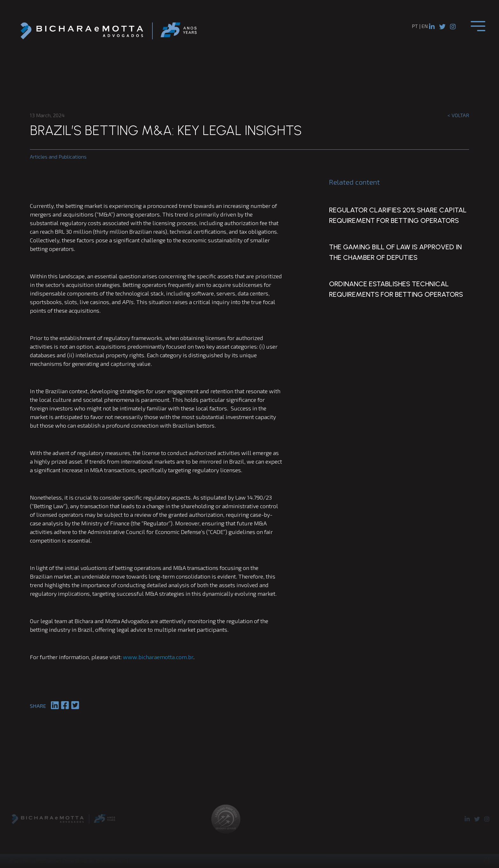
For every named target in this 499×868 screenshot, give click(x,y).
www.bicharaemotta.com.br (158, 657)
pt (415, 26)
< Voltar (458, 115)
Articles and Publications (58, 157)
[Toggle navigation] (478, 26)
